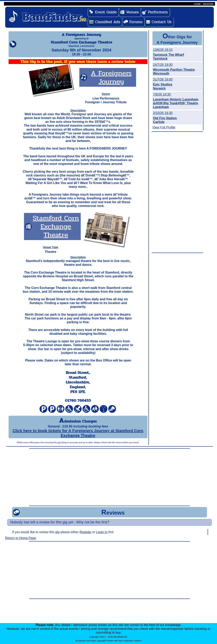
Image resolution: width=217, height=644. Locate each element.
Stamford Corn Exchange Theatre (56, 230)
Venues (132, 12)
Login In (102, 536)
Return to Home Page (20, 542)
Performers (158, 12)
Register (86, 536)
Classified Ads (108, 22)
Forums (136, 22)
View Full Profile (164, 127)
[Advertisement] (177, 192)
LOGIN (197, 4)
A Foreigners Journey (111, 81)
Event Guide (106, 12)
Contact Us (162, 22)
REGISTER (208, 4)
